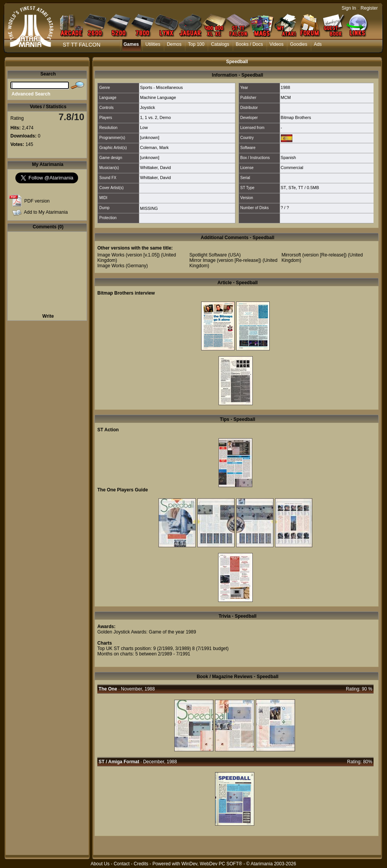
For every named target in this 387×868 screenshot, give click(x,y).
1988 (285, 87)
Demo (165, 117)
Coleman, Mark (154, 147)
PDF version (37, 201)
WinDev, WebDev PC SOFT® (212, 864)
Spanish (289, 158)
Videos (277, 44)
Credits (141, 864)
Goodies (299, 44)
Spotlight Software (208, 255)
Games (131, 44)
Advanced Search (31, 94)
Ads (318, 44)
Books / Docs (249, 44)
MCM (286, 97)
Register (369, 8)
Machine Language (158, 97)
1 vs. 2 (151, 117)
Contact (121, 864)
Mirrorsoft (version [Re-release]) (314, 255)
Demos (174, 44)
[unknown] (150, 137)
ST (284, 188)
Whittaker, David (155, 168)
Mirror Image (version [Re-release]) (225, 260)
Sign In (349, 8)
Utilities (153, 44)
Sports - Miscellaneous (161, 87)
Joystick (148, 107)
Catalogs (220, 44)
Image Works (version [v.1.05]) (128, 255)
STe (292, 188)
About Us (100, 864)
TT (301, 188)
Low (144, 127)
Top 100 (196, 44)
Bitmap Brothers (296, 117)
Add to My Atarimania (46, 212)
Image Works (111, 266)
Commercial (292, 168)
